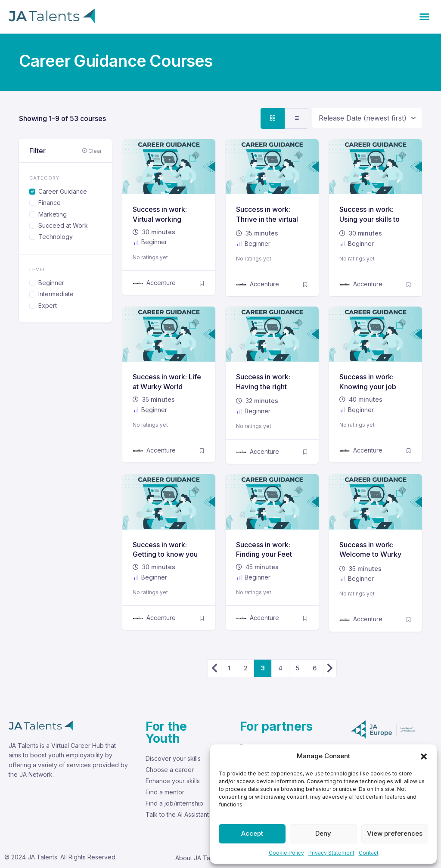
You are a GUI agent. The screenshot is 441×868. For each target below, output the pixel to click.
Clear (92, 151)
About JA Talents (199, 858)
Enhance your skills (173, 781)
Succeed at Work (63, 225)
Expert (48, 305)
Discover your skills (173, 758)
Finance (50, 203)
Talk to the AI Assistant (177, 814)
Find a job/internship (174, 803)
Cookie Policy (286, 853)
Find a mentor (165, 792)
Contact (369, 853)
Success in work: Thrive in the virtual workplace (267, 219)
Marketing (53, 214)
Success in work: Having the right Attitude (263, 386)
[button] (424, 756)
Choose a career (170, 770)
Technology (56, 237)
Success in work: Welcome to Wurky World (370, 554)
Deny (323, 833)
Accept (252, 833)
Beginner (51, 283)
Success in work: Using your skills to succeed (370, 219)
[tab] (273, 118)
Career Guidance (63, 191)
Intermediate (56, 294)
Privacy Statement (331, 853)
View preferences (395, 833)
